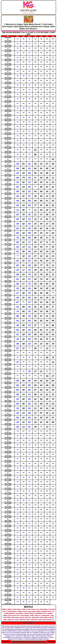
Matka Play (6, 642)
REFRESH (51, 642)
